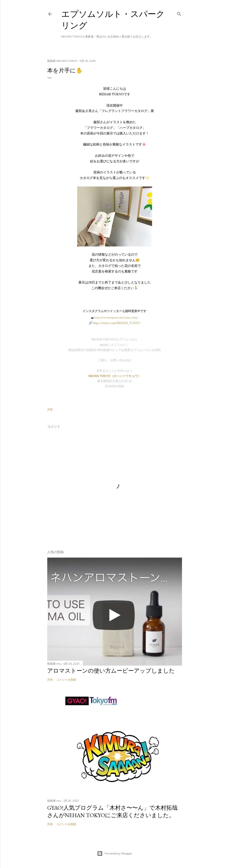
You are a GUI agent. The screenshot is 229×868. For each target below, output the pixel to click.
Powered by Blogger (115, 853)
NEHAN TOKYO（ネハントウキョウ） (114, 376)
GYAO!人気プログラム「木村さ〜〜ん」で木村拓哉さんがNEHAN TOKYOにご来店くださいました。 (112, 811)
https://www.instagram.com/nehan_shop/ (116, 318)
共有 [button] (50, 409)
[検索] (179, 13)
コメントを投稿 (66, 680)
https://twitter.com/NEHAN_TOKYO (117, 323)
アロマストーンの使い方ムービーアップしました (111, 671)
